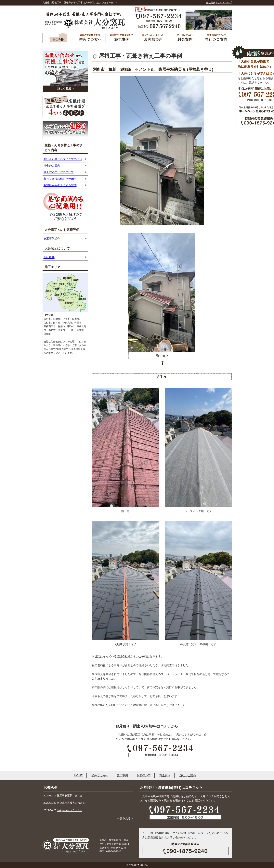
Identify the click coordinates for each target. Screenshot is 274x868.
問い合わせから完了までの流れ (63, 159)
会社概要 (49, 257)
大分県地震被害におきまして (74, 803)
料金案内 (165, 775)
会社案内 (211, 3)
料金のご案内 (52, 166)
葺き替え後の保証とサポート (61, 179)
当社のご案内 (188, 775)
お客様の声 (144, 775)
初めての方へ (100, 775)
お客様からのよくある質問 (60, 185)
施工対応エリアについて (59, 172)
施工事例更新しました (70, 796)
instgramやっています (70, 810)
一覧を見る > (125, 818)
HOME (78, 775)
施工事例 (122, 775)
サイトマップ (225, 3)
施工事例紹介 (52, 239)
